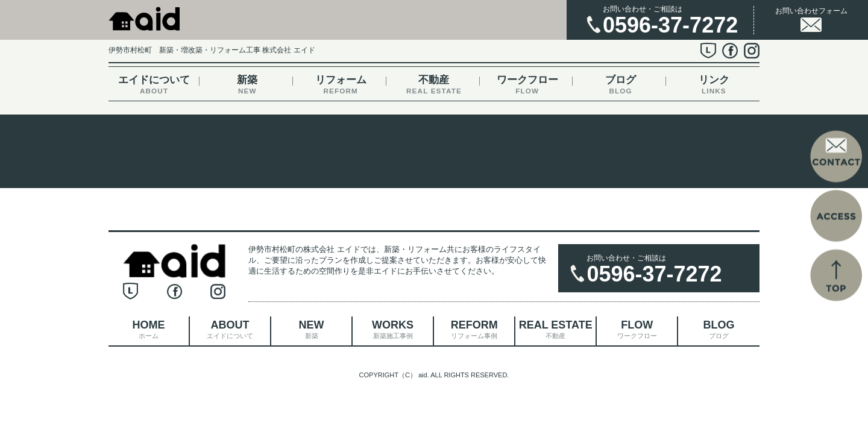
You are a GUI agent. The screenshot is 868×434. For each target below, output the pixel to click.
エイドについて (154, 84)
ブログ (621, 84)
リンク (714, 84)
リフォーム (341, 84)
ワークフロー (527, 84)
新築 (247, 84)
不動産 (434, 84)
